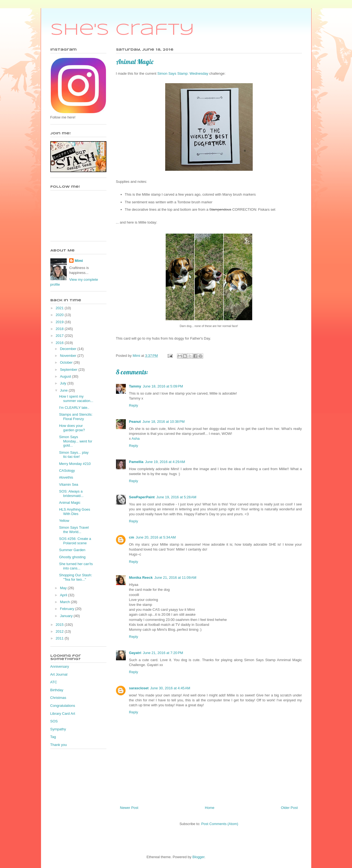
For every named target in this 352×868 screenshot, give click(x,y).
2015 (60, 625)
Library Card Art (63, 714)
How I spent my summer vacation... (76, 399)
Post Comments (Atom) (220, 824)
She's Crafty (122, 30)
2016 (60, 343)
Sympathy (58, 729)
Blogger (198, 857)
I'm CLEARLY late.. (74, 408)
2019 (60, 322)
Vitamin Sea (69, 484)
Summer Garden (72, 550)
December (69, 349)
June (64, 390)
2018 (60, 329)
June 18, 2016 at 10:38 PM (164, 422)
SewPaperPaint (142, 497)
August (66, 376)
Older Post (289, 808)
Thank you (59, 745)
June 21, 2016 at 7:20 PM (163, 653)
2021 (60, 308)
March (65, 602)
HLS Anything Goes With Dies (75, 512)
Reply (134, 405)
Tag (53, 737)
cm (132, 537)
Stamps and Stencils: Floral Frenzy (76, 417)
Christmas (58, 698)
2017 (60, 336)
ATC (54, 682)
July (64, 383)
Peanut (135, 422)
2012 (60, 631)
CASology (67, 471)
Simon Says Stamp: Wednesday (183, 73)
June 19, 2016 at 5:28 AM (176, 497)
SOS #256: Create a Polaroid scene (75, 541)
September (69, 370)
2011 (60, 638)
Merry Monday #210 (75, 464)
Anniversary (60, 666)
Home (210, 808)
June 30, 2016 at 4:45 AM (170, 688)
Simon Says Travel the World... (74, 530)
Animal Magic (70, 503)
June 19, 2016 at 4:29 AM (165, 462)
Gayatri (135, 653)
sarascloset (139, 688)
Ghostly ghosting (72, 557)
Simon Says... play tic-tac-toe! (74, 455)
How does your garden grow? (72, 428)
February (68, 609)
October (67, 362)
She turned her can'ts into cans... (76, 566)
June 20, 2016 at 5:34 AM (156, 537)
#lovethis (66, 477)
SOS (54, 721)
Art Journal (59, 674)
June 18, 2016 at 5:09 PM (163, 386)
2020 (60, 315)
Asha (136, 439)
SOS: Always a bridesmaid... (71, 494)
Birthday (57, 690)
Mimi (79, 261)
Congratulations (63, 706)
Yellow (64, 521)
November (69, 356)
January (67, 616)
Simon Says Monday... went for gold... (76, 441)
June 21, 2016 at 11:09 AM (175, 578)
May (64, 588)
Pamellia (136, 462)
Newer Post (129, 808)
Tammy (135, 386)
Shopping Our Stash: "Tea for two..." (76, 577)
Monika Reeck (141, 578)
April (64, 595)
